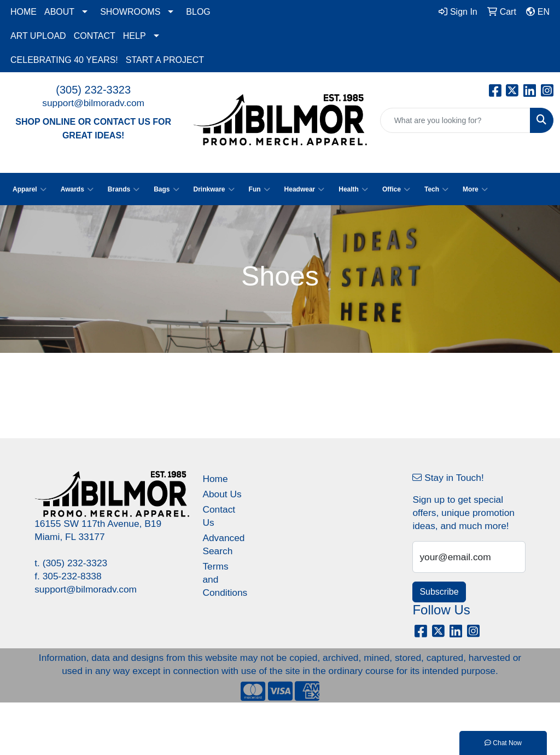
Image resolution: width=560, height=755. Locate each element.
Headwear (305, 189)
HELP (135, 36)
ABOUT (59, 12)
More (475, 189)
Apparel (30, 189)
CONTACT (95, 36)
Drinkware (214, 189)
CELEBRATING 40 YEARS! (64, 60)
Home (215, 479)
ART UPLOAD (38, 36)
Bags (166, 189)
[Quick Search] (455, 120)
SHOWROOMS (130, 12)
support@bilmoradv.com (93, 103)
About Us (222, 494)
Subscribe (439, 592)
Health (353, 189)
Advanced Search (222, 544)
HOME (24, 12)
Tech (436, 189)
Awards (77, 189)
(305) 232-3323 (93, 90)
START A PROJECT (165, 60)
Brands (124, 189)
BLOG (198, 12)
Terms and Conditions (222, 579)
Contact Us (219, 516)
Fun (259, 189)
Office (396, 189)
